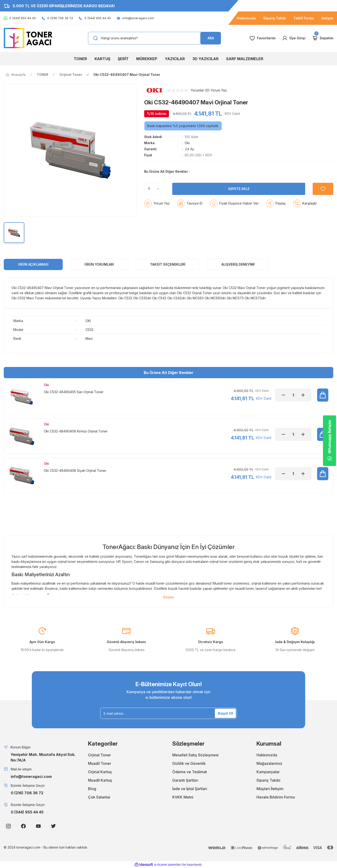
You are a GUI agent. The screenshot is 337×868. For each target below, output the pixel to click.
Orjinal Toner (99, 755)
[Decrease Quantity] (283, 395)
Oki (187, 143)
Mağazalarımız (269, 763)
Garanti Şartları (185, 780)
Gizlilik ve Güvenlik (189, 763)
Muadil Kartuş (100, 780)
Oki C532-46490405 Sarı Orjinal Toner (74, 392)
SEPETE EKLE (239, 200)
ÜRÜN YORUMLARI (99, 264)
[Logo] (28, 38)
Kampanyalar (268, 772)
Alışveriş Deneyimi (238, 264)
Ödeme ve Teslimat (190, 772)
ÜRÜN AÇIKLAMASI (33, 264)
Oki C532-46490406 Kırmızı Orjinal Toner (76, 431)
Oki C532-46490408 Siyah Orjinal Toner (75, 471)
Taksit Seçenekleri (168, 264)
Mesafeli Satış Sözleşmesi (195, 755)
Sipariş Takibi (268, 780)
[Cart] (323, 38)
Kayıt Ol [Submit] (225, 713)
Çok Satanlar (99, 797)
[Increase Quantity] (303, 395)
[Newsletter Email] (168, 713)
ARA (211, 38)
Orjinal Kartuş (100, 772)
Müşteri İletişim (270, 789)
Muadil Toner (100, 763)
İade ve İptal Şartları (190, 789)
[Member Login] (294, 38)
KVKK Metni (183, 797)
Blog (92, 789)
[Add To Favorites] (323, 201)
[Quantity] (154, 201)
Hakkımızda (267, 755)
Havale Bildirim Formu (276, 797)
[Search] (154, 38)
